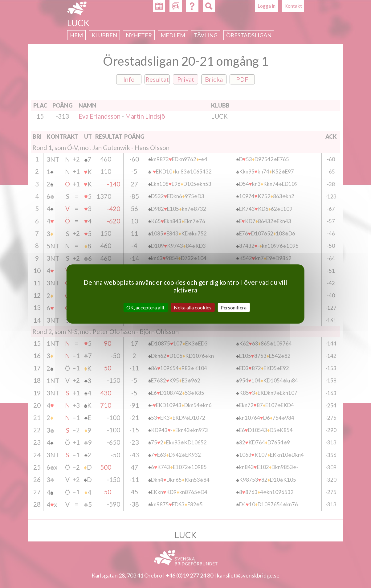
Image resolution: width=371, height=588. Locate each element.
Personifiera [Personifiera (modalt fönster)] (234, 307)
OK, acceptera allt (145, 307)
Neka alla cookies (193, 307)
